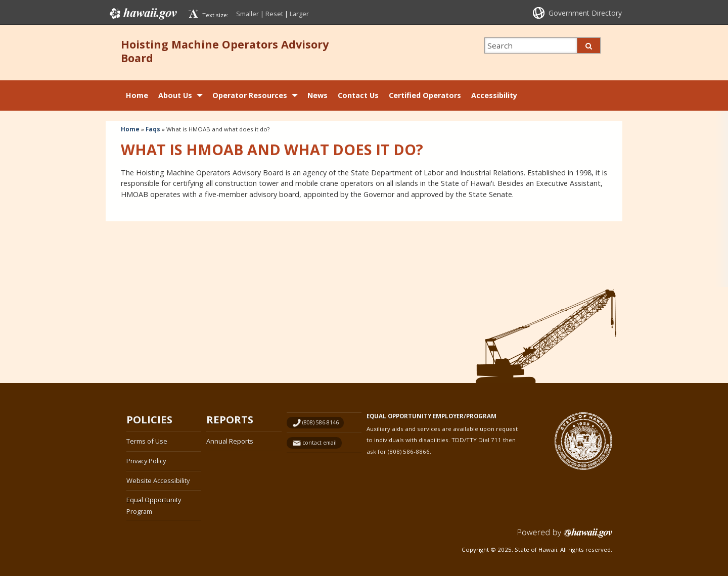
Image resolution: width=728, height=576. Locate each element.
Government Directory (585, 13)
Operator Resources (250, 95)
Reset (274, 14)
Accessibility (494, 95)
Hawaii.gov (142, 14)
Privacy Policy (146, 461)
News (317, 95)
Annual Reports (230, 441)
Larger (299, 14)
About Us (175, 95)
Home (137, 95)
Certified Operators (425, 95)
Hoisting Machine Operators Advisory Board (225, 51)
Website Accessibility (158, 481)
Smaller (247, 14)
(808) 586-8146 (321, 422)
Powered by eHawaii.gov (565, 537)
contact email (320, 443)
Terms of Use (147, 441)
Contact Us (358, 95)
